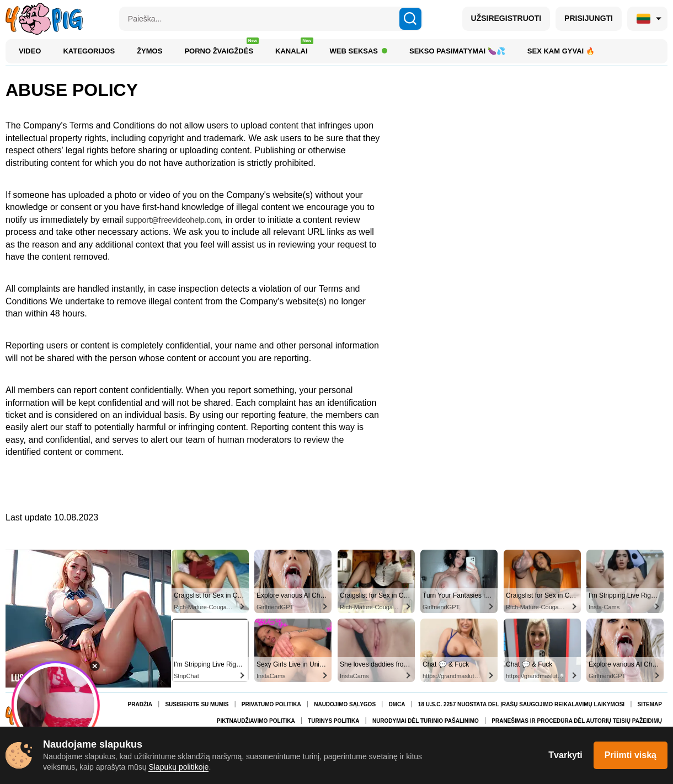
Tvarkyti (565, 755)
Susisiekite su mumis (197, 704)
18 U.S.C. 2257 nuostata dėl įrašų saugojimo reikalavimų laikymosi (521, 704)
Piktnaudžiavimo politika (256, 721)
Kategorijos (89, 51)
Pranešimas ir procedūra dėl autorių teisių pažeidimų (577, 721)
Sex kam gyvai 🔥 (561, 51)
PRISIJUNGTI (589, 18)
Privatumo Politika (271, 704)
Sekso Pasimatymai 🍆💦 (457, 51)
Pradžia (140, 704)
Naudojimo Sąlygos (345, 704)
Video (30, 51)
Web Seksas (359, 51)
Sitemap (650, 704)
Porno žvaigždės (221, 48)
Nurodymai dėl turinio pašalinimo (426, 721)
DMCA (397, 704)
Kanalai (294, 48)
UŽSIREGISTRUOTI (506, 18)
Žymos (149, 51)
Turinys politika (333, 721)
